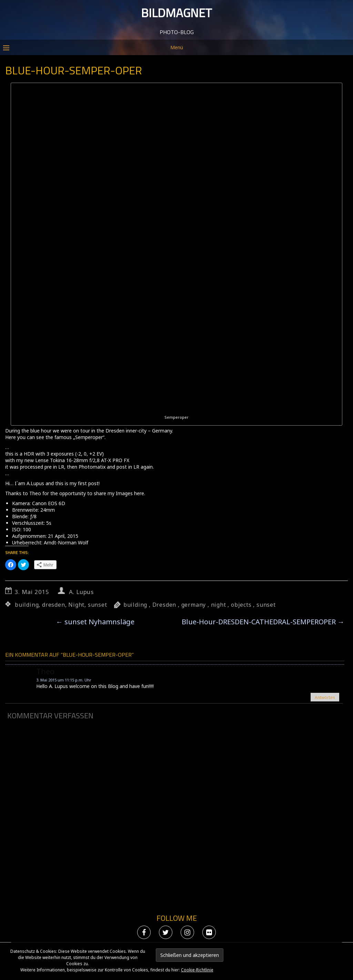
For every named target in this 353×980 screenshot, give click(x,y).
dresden (54, 605)
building (27, 605)
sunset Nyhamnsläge (95, 622)
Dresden (164, 605)
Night (76, 605)
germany (194, 605)
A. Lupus (81, 592)
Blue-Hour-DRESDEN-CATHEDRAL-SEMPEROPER (263, 622)
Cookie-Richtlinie (197, 970)
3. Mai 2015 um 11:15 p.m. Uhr (64, 680)
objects (241, 605)
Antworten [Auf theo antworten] (325, 697)
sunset (98, 605)
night (219, 605)
